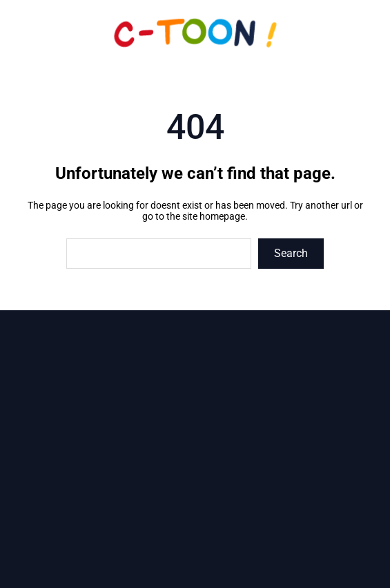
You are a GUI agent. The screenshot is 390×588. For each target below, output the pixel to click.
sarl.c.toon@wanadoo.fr (204, 498)
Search (291, 253)
